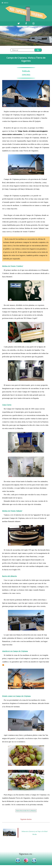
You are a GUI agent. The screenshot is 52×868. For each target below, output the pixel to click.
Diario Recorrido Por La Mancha (26, 811)
